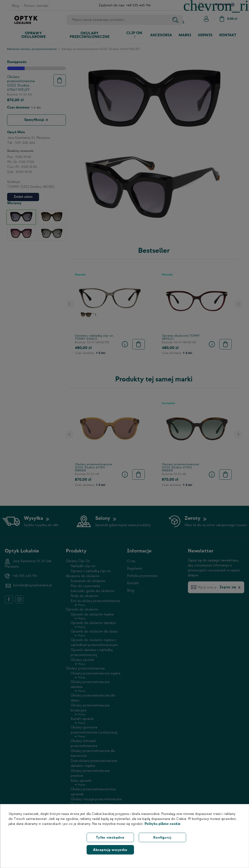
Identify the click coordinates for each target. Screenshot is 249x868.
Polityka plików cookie (162, 824)
